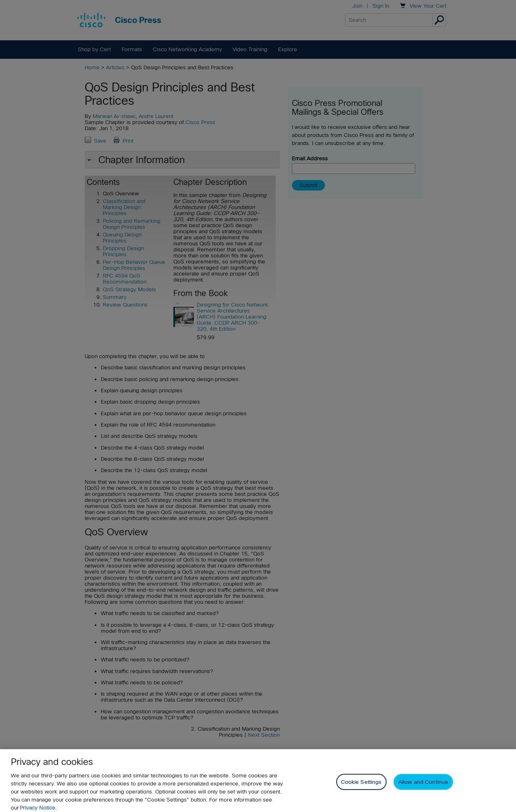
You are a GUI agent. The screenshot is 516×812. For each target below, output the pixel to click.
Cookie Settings (361, 788)
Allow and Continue (423, 788)
